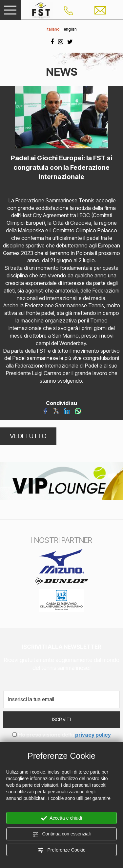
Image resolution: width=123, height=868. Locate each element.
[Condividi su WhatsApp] (78, 411)
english (70, 29)
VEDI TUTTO (28, 436)
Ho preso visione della (64, 735)
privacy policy (93, 735)
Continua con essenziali (62, 834)
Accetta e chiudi (61, 818)
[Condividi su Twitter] (56, 411)
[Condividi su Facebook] (45, 411)
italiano (53, 29)
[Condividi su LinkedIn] (67, 411)
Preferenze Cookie (62, 850)
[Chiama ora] (69, 10)
